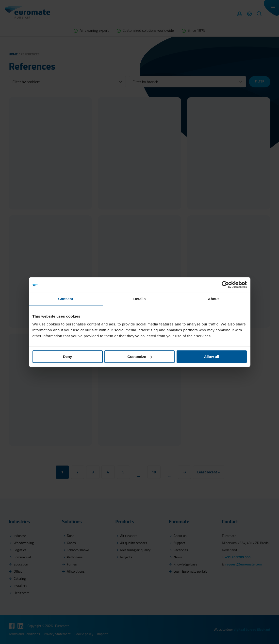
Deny (68, 357)
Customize (140, 357)
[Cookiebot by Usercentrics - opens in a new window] (225, 285)
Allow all (212, 357)
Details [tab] (140, 299)
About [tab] (213, 299)
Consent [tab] (66, 299)
